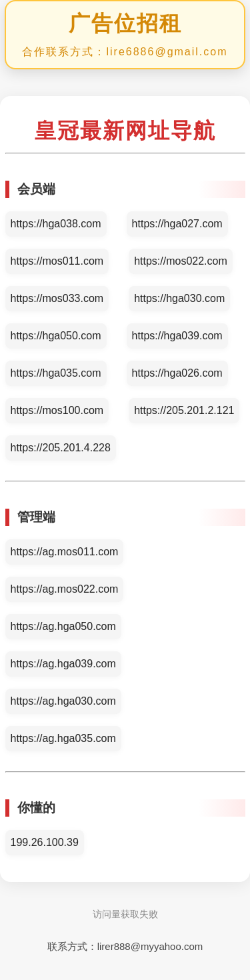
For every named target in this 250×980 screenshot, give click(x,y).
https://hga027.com (177, 224)
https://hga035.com (56, 373)
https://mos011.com (57, 261)
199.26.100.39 (45, 842)
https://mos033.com (57, 298)
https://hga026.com (177, 373)
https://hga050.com (56, 336)
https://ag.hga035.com (63, 738)
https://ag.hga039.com (63, 664)
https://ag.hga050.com (63, 626)
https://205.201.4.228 (61, 448)
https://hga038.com (56, 224)
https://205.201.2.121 (184, 410)
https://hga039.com (177, 336)
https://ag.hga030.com (63, 701)
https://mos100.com (57, 410)
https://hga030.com (179, 298)
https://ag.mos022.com (65, 589)
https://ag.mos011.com (65, 552)
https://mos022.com (181, 261)
